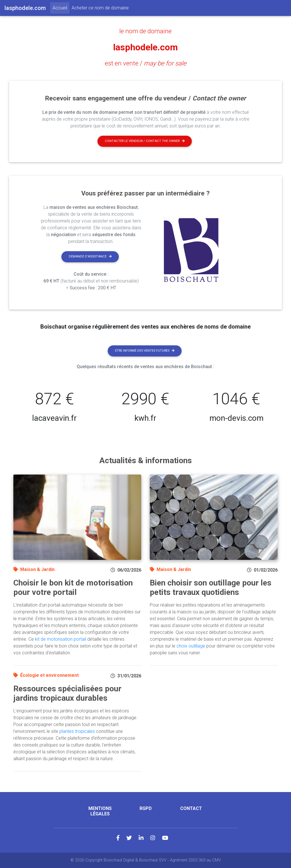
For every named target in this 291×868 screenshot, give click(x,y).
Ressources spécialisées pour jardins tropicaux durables (67, 693)
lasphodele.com (145, 47)
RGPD (146, 808)
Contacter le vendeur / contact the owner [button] (145, 141)
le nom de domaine (145, 31)
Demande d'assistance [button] (90, 256)
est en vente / (146, 63)
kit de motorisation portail (61, 639)
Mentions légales (100, 811)
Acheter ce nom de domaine (100, 8)
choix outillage (191, 646)
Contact (191, 808)
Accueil (61, 7)
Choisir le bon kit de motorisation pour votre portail (73, 588)
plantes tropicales (77, 731)
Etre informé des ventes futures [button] (145, 351)
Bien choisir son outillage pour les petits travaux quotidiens (211, 588)
